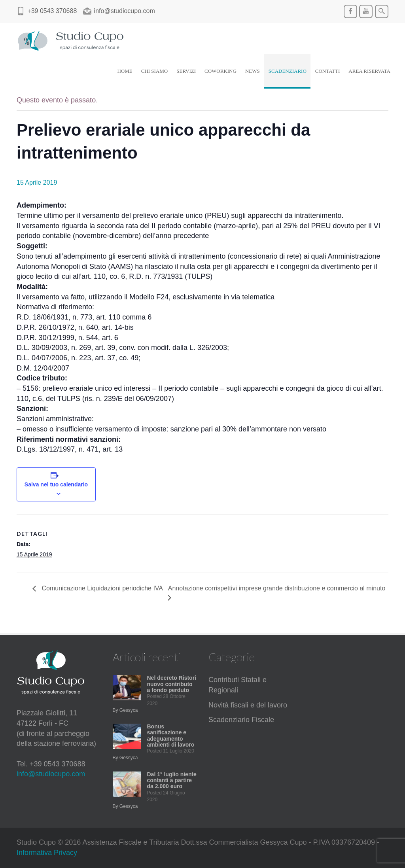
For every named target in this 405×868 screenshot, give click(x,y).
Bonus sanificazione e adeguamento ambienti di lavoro (171, 736)
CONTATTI (328, 71)
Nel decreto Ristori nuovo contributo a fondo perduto (172, 684)
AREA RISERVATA (369, 71)
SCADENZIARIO (288, 71)
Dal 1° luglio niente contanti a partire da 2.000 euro (172, 780)
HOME (125, 71)
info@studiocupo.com (51, 774)
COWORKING (220, 71)
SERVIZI (186, 71)
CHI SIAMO (155, 71)
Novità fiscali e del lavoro (248, 705)
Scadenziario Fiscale (241, 720)
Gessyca (129, 710)
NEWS (253, 71)
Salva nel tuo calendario (56, 484)
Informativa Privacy (47, 853)
